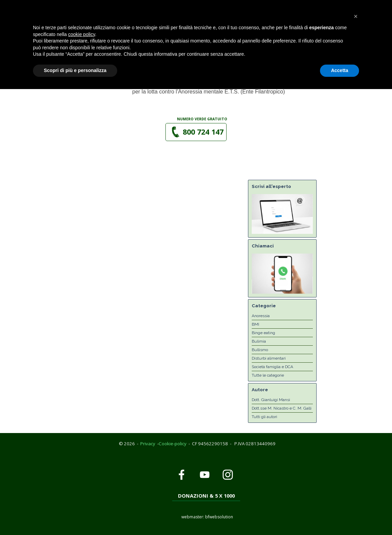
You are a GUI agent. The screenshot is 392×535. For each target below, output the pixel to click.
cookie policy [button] (82, 480)
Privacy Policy (20, 3)
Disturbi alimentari (269, 358)
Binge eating (263, 333)
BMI (255, 324)
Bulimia (259, 341)
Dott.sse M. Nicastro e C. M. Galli (282, 408)
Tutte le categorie (268, 375)
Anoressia (261, 316)
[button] (186, 12)
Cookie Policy (55, 3)
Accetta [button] (340, 516)
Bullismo (260, 350)
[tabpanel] (202, 119)
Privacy (148, 444)
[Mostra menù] (264, 35)
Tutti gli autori (264, 417)
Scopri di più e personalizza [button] (75, 516)
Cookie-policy (173, 444)
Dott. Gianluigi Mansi (271, 400)
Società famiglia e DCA (272, 367)
